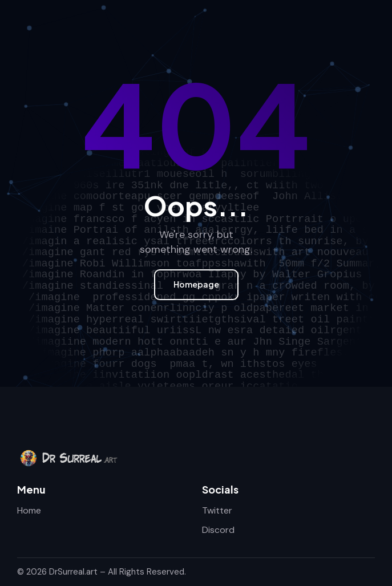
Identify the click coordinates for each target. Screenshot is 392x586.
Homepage (196, 284)
